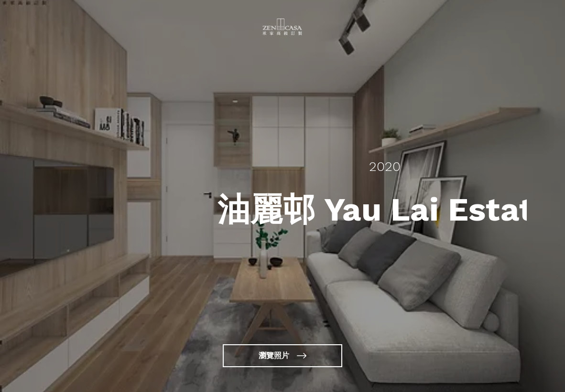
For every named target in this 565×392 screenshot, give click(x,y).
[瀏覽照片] (282, 356)
